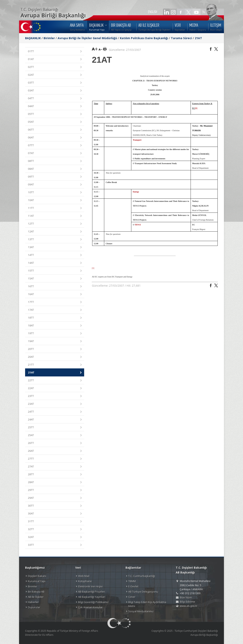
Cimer (132, 597)
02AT (55, 75)
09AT (55, 185)
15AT (55, 279)
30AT (55, 514)
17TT (55, 302)
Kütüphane (85, 581)
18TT (55, 318)
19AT (55, 341)
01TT (55, 52)
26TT (55, 443)
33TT (55, 545)
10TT (55, 193)
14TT (55, 255)
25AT (55, 435)
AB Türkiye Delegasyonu (143, 592)
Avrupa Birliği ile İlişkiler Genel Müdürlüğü (87, 38)
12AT (55, 232)
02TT (55, 67)
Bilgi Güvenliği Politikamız (93, 602)
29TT (55, 490)
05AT (55, 122)
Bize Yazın (186, 597)
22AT (55, 388)
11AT (55, 216)
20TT (55, 349)
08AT (55, 169)
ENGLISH (153, 12)
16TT (55, 287)
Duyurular (34, 607)
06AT (55, 138)
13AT (55, 247)
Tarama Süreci (181, 38)
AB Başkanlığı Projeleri (92, 592)
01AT (55, 59)
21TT (55, 365)
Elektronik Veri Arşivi (90, 586)
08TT (55, 161)
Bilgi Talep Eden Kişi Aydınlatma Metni (147, 604)
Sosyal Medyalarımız (141, 611)
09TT (55, 177)
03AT (55, 91)
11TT (55, 208)
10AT (55, 200)
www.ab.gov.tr (189, 606)
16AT (55, 294)
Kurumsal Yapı (37, 581)
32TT (55, 529)
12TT (55, 224)
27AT (55, 467)
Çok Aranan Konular (90, 607)
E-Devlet (133, 586)
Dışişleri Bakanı (37, 576)
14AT (55, 263)
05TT (55, 114)
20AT (55, 357)
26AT (55, 451)
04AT (55, 106)
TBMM (132, 581)
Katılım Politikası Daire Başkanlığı (144, 38)
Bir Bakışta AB (36, 592)
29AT (55, 498)
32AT (55, 537)
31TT (55, 522)
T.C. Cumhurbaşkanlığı (142, 576)
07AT (55, 153)
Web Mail (84, 576)
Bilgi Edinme (187, 602)
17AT (55, 310)
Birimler (49, 38)
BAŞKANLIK (33, 38)
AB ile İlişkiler (36, 597)
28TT (55, 475)
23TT (55, 396)
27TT (55, 459)
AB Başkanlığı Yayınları (92, 597)
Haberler (33, 602)
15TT (55, 271)
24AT (55, 420)
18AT (55, 326)
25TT (55, 428)
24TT (55, 412)
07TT (55, 146)
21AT (198, 38)
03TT (55, 83)
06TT (55, 130)
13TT (55, 240)
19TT (55, 334)
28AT (55, 482)
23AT (55, 404)
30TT (55, 506)
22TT (55, 381)
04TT (55, 99)
